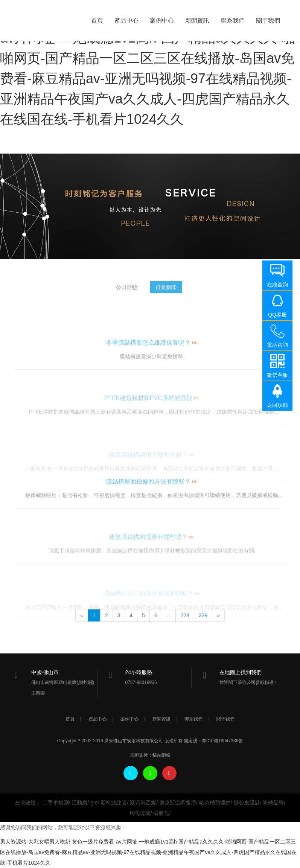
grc (94, 803)
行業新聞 (166, 290)
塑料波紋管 (114, 803)
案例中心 (162, 21)
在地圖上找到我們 (241, 672)
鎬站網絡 (161, 755)
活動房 (79, 803)
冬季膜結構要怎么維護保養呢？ (148, 359)
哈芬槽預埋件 (215, 803)
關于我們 (268, 21)
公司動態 (126, 290)
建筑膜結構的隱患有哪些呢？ (148, 552)
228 (185, 615)
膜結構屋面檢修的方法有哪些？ (148, 497)
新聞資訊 (197, 21)
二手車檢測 (56, 803)
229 (203, 615)
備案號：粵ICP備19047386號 (213, 741)
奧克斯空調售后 (178, 803)
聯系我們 (233, 21)
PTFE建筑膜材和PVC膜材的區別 (148, 413)
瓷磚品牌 (273, 803)
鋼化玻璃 (140, 813)
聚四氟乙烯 (143, 803)
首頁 (97, 21)
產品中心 (126, 21)
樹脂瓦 (161, 813)
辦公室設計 (247, 803)
